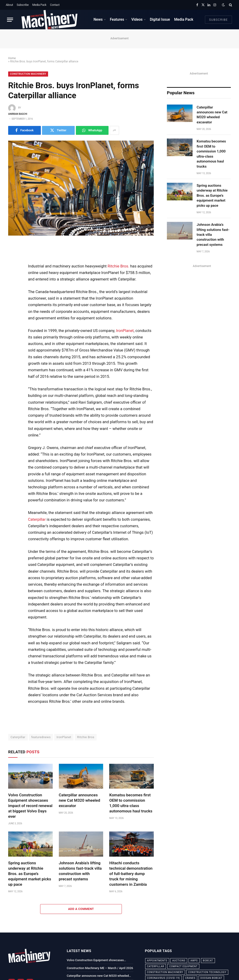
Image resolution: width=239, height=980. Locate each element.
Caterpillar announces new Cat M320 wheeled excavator (79, 800)
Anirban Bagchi (18, 114)
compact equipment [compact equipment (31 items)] (183, 966)
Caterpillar (37, 519)
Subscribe (23, 5)
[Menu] (10, 20)
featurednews (41, 737)
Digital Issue (160, 20)
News (98, 20)
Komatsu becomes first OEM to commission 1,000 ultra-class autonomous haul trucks (131, 803)
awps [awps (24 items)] (194, 961)
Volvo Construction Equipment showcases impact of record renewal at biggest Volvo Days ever (30, 806)
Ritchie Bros (86, 737)
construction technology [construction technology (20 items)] (207, 972)
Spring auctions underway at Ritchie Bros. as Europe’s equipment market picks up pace (30, 874)
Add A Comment (81, 909)
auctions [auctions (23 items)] (179, 961)
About (9, 5)
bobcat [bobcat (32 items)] (208, 961)
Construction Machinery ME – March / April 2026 (100, 968)
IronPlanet (125, 331)
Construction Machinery (28, 74)
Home (12, 58)
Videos (137, 20)
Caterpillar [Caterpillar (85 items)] (156, 966)
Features (117, 20)
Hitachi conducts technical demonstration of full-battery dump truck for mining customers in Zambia (131, 874)
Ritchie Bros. (118, 266)
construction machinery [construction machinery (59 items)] (165, 972)
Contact (55, 5)
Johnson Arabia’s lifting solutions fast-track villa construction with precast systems (80, 871)
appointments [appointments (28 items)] (157, 961)
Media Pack (39, 5)
